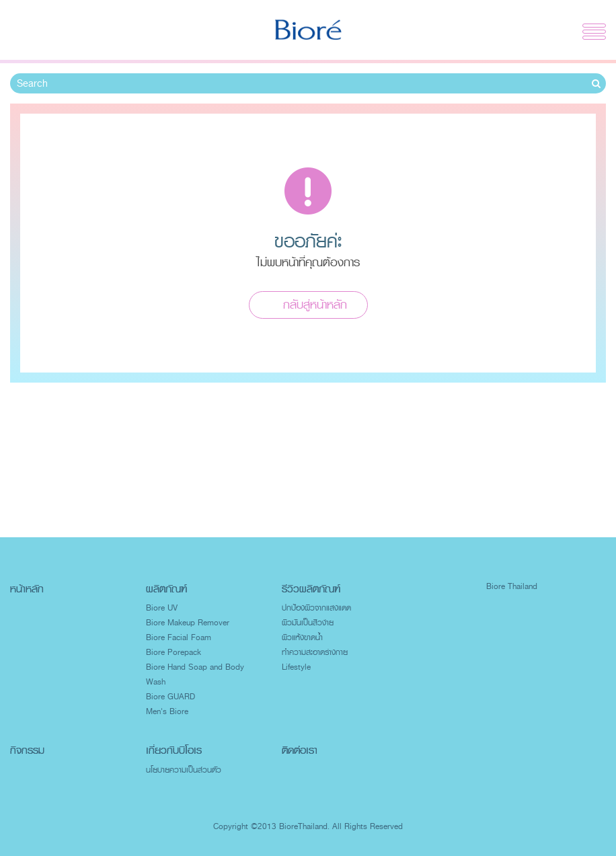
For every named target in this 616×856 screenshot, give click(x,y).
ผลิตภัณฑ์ (166, 589)
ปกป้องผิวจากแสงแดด (316, 608)
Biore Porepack (174, 652)
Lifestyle (296, 667)
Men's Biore (167, 711)
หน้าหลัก (27, 589)
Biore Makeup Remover (188, 623)
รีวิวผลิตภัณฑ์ (311, 589)
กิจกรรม (27, 750)
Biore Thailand (512, 586)
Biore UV (162, 608)
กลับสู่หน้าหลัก (315, 305)
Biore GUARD (170, 697)
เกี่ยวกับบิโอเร (174, 750)
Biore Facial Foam (179, 637)
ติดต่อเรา (300, 750)
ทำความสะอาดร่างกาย (315, 652)
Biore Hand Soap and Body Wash (195, 674)
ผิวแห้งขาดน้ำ (302, 637)
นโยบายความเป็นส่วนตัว (184, 770)
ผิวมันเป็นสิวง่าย (308, 623)
